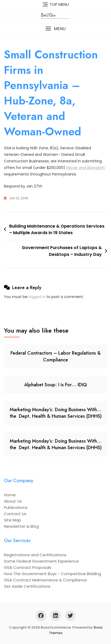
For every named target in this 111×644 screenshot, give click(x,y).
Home (10, 495)
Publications (16, 507)
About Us (13, 501)
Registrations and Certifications (35, 555)
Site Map (12, 520)
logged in (37, 297)
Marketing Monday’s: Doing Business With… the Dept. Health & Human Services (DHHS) (56, 413)
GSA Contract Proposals (28, 567)
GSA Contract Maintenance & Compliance (45, 580)
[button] (55, 29)
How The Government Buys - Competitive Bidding (52, 574)
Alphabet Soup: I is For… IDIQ (55, 385)
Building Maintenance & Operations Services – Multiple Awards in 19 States (57, 230)
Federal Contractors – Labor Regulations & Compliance (56, 356)
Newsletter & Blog (21, 526)
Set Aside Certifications (27, 586)
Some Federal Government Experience (41, 561)
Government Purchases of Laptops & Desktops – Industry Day (62, 251)
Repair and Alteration (86, 168)
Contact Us (15, 514)
